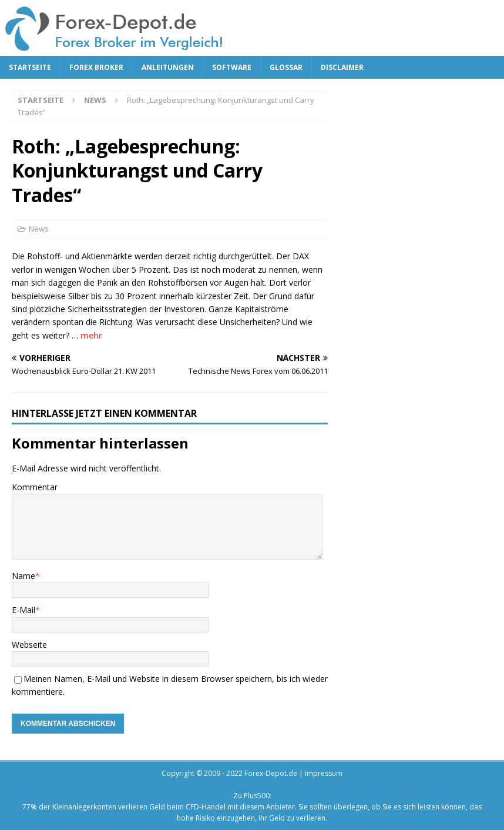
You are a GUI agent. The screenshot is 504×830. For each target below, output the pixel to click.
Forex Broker (96, 67)
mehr (91, 335)
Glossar (286, 67)
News (39, 229)
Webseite (29, 645)
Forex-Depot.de (271, 773)
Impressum (324, 773)
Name (23, 576)
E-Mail (23, 610)
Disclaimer (342, 67)
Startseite (30, 67)
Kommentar (35, 487)
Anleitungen (168, 67)
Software (232, 67)
